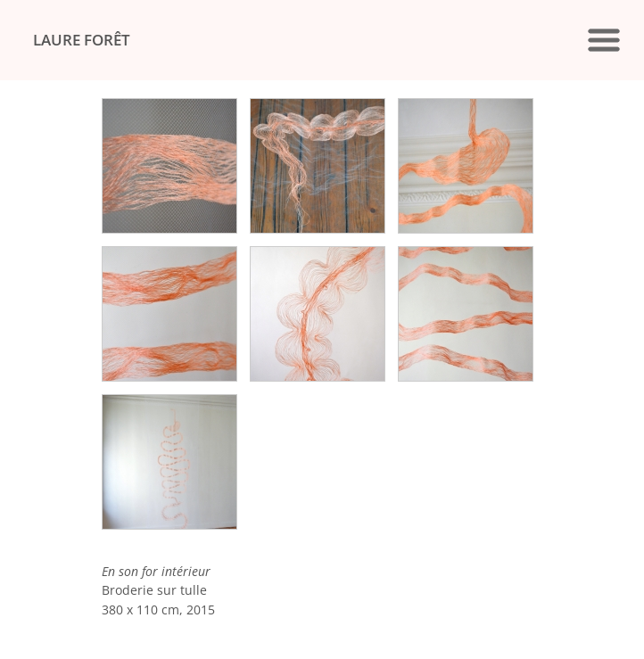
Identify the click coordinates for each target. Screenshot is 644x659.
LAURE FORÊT (82, 40)
